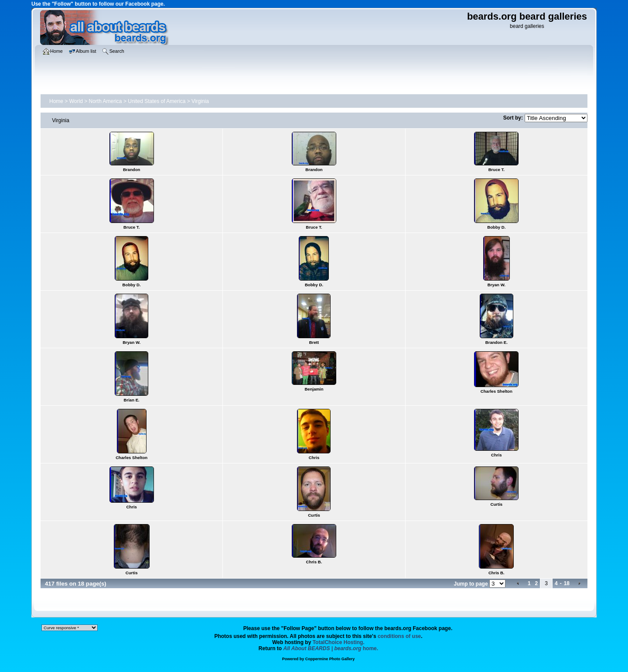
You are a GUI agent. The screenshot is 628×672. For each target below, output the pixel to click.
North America (106, 101)
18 (567, 583)
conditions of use (399, 636)
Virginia (200, 101)
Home (56, 101)
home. (331, 648)
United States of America (157, 101)
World (76, 101)
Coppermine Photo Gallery (330, 659)
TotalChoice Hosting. (339, 642)
